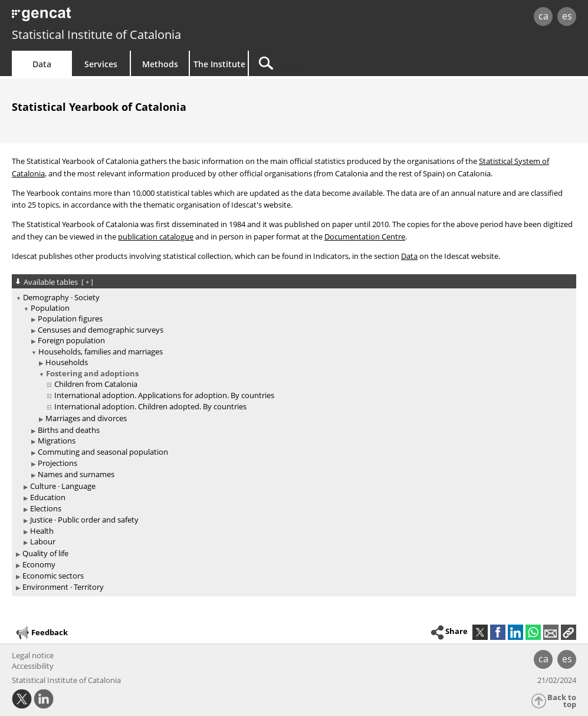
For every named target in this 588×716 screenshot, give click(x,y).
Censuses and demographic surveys (101, 330)
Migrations (57, 441)
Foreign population (71, 340)
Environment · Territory (63, 587)
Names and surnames (76, 474)
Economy (39, 564)
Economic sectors (53, 576)
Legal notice (33, 655)
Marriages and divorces (86, 418)
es (567, 16)
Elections (46, 508)
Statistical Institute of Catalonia (96, 35)
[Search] (349, 63)
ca (543, 16)
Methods (160, 64)
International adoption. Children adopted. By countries (150, 406)
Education (48, 497)
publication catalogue (156, 237)
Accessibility (33, 666)
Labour (43, 541)
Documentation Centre (365, 237)
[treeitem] (292, 420)
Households (67, 362)
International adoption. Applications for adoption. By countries (164, 395)
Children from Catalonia (96, 384)
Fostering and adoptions (92, 373)
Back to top (562, 701)
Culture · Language (63, 486)
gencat (125, 17)
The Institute (219, 64)
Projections (58, 463)
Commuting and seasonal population (103, 452)
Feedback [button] (41, 633)
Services (101, 64)
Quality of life (45, 553)
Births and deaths (69, 430)
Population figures (70, 318)
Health (42, 531)
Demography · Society (61, 297)
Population (50, 308)
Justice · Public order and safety (84, 520)
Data (42, 64)
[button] (569, 632)
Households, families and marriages (101, 352)
